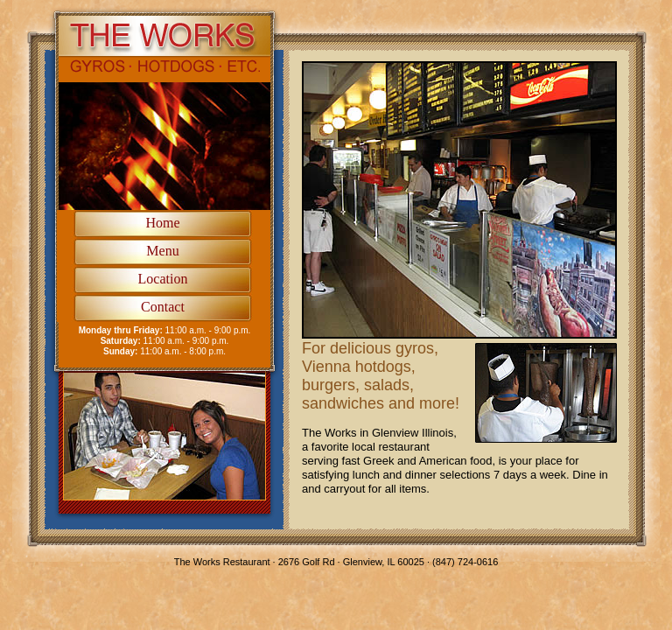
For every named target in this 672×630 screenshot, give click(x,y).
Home (162, 223)
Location (163, 279)
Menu (162, 251)
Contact (163, 307)
